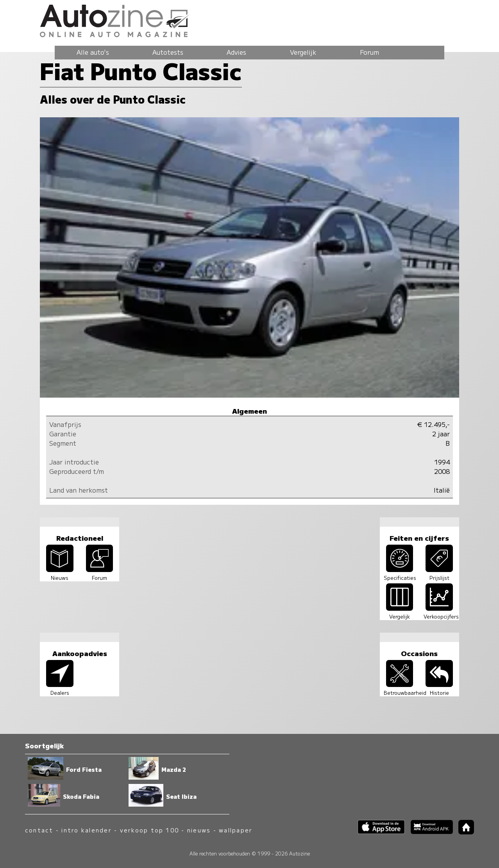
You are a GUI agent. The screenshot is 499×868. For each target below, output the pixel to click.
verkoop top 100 (150, 830)
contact (39, 830)
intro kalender (86, 830)
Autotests (168, 52)
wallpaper (236, 830)
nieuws (199, 830)
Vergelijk (303, 52)
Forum (369, 52)
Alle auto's (93, 52)
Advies (236, 52)
